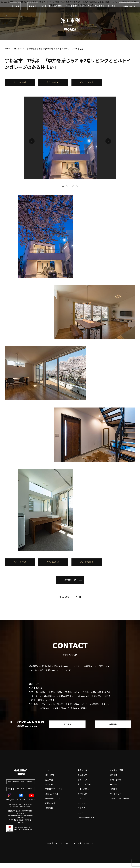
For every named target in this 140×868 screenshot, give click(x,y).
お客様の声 (82, 820)
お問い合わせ (116, 806)
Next (79, 601)
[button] (32, 143)
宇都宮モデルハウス (54, 815)
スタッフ (81, 825)
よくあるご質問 (117, 797)
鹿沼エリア (82, 806)
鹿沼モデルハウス (53, 825)
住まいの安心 (83, 815)
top (47, 797)
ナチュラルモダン (53, 83)
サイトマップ (116, 820)
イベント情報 (71, 8)
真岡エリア (82, 801)
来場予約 (33, 8)
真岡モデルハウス (53, 820)
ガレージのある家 (87, 83)
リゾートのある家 (20, 83)
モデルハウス (86, 8)
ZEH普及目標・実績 (86, 844)
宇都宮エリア (83, 797)
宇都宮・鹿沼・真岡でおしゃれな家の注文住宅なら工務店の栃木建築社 (21, 832)
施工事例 (58, 8)
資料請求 (16, 8)
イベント (81, 830)
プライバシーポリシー (119, 825)
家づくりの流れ (84, 811)
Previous (64, 601)
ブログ (80, 839)
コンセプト (46, 8)
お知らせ (81, 834)
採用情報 (114, 815)
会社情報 (112, 8)
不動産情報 (100, 8)
